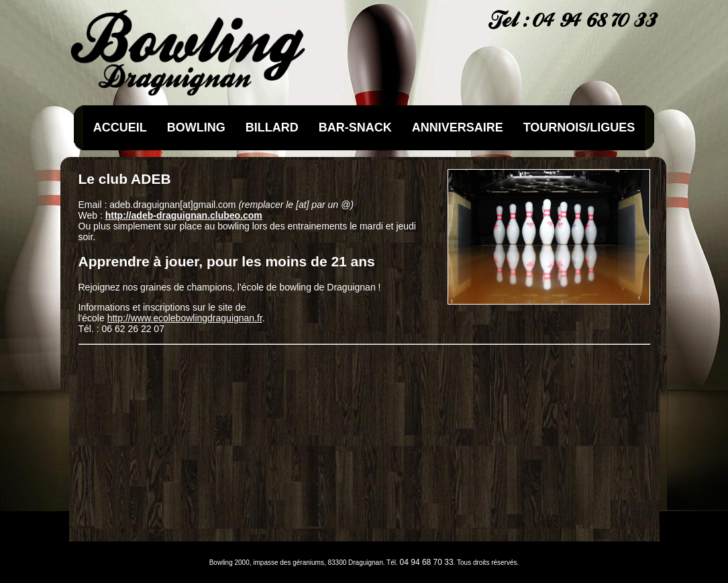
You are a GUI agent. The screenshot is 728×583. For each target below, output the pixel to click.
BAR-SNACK (355, 127)
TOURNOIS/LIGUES (579, 127)
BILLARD (272, 127)
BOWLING (196, 127)
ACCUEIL (120, 127)
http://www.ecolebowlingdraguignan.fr (185, 318)
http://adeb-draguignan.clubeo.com (184, 215)
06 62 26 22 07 (133, 329)
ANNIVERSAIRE (458, 127)
